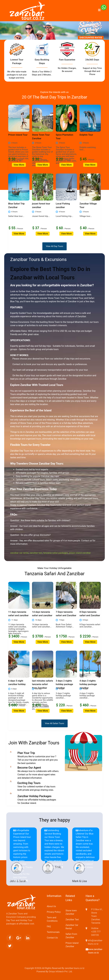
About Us (51, 906)
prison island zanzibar (80, 553)
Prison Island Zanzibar (72, 945)
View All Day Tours (54, 246)
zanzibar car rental (19, 553)
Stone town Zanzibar (71, 912)
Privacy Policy (54, 912)
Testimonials (53, 932)
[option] (54, 36)
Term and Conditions (52, 919)
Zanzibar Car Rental (72, 927)
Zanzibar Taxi (72, 919)
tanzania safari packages (56, 553)
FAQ (49, 926)
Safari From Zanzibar (71, 936)
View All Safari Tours (54, 723)
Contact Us (52, 938)
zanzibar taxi (36, 553)
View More (19, 165)
